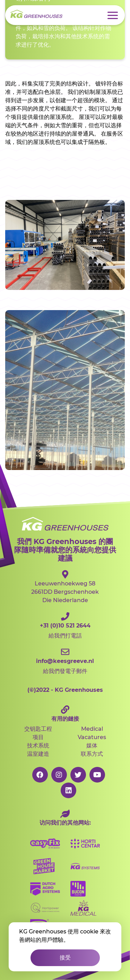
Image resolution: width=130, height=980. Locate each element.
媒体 (92, 746)
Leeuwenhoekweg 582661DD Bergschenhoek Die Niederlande (65, 587)
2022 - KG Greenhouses (65, 690)
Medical (92, 729)
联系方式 (92, 754)
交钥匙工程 (38, 729)
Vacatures (92, 737)
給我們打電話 (65, 626)
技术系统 (38, 746)
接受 (65, 958)
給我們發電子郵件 (65, 661)
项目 (38, 737)
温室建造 (38, 754)
